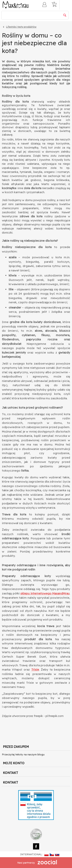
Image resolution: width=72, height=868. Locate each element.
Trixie (35, 669)
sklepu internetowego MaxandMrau (45, 593)
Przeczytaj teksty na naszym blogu (23, 754)
